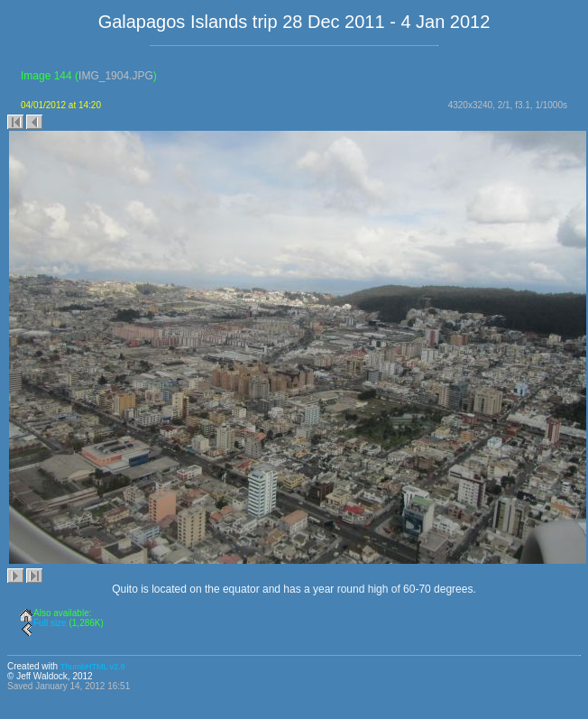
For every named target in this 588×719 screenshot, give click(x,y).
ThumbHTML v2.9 (93, 667)
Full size (50, 623)
